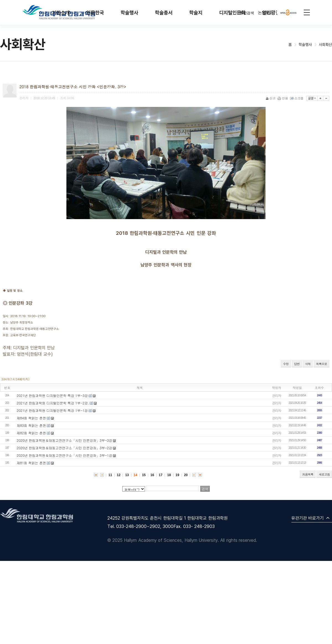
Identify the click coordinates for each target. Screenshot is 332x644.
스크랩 (297, 98)
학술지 (196, 13)
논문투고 (265, 12)
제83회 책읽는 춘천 (32, 425)
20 (186, 475)
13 (127, 475)
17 (161, 475)
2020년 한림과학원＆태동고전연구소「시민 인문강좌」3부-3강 (65, 440)
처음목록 (308, 474)
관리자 (277, 395)
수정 (286, 364)
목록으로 (321, 364)
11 (110, 475)
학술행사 (129, 13)
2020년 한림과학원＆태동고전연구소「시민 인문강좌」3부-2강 (65, 448)
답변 (297, 364)
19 (177, 475)
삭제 (308, 364)
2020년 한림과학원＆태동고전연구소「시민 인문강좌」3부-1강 (65, 455)
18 (169, 475)
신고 (271, 98)
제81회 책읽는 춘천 (32, 463)
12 (119, 475)
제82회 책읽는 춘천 (32, 433)
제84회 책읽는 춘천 (32, 418)
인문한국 (95, 13)
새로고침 (324, 474)
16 (152, 475)
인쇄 (283, 98)
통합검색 (247, 13)
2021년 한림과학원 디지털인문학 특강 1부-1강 (52, 410)
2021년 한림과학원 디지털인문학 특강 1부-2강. (53, 403)
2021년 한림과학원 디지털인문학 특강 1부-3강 (52, 395)
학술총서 (164, 13)
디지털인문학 (232, 13)
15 (144, 475)
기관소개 (61, 13)
